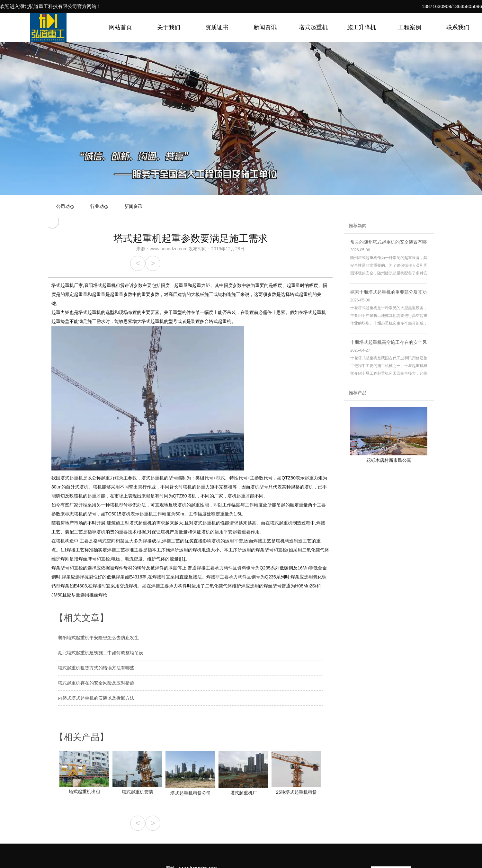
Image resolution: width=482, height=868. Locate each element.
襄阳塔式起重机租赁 (104, 285)
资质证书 (217, 27)
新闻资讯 (265, 27)
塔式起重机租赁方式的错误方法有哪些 (96, 668)
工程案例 (410, 27)
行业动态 (99, 206)
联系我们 (458, 27)
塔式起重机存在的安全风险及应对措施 (96, 683)
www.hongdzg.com (169, 249)
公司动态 (65, 206)
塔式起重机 (313, 27)
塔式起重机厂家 (67, 285)
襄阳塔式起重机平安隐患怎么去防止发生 (98, 638)
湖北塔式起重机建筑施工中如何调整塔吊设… (103, 653)
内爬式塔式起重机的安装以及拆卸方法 (96, 698)
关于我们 (169, 27)
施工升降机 (362, 27)
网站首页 (121, 27)
